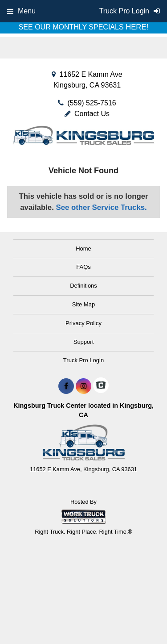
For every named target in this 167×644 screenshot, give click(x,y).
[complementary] (140, 617)
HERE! (137, 27)
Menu (21, 11)
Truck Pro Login (83, 360)
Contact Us (87, 114)
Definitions (83, 286)
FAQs (83, 267)
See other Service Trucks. (101, 207)
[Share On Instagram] (83, 386)
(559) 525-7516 (92, 103)
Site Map (83, 304)
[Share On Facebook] (66, 386)
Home (83, 249)
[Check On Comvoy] (101, 386)
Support (84, 342)
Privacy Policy (83, 323)
